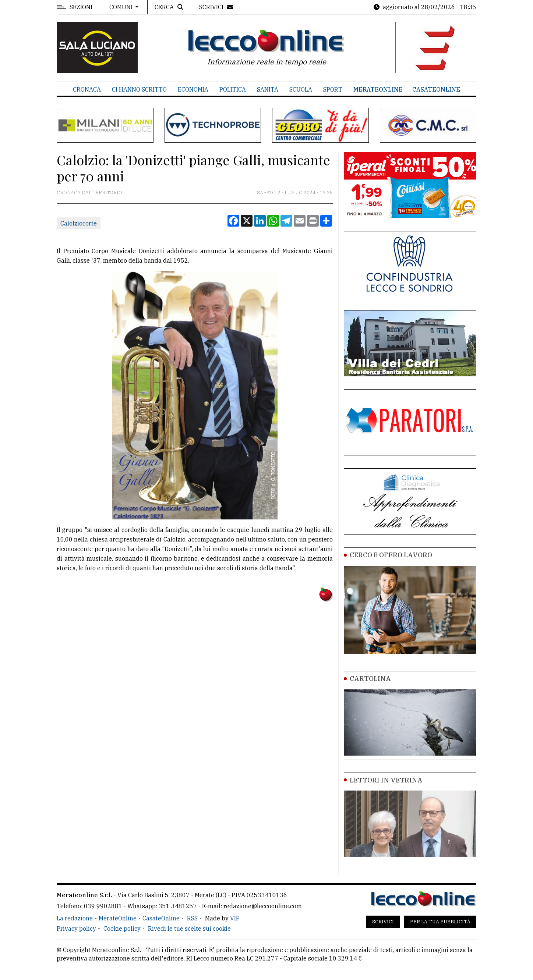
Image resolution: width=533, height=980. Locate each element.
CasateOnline (436, 89)
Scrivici (383, 922)
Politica (233, 89)
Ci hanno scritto (139, 89)
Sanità (268, 89)
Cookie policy (122, 928)
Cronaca (87, 89)
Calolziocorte (79, 223)
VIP (235, 918)
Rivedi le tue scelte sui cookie (189, 928)
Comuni (122, 7)
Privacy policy (76, 928)
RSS (192, 918)
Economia (193, 89)
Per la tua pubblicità (440, 922)
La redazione (75, 918)
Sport (333, 89)
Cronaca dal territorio (89, 193)
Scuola (301, 89)
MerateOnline (378, 89)
